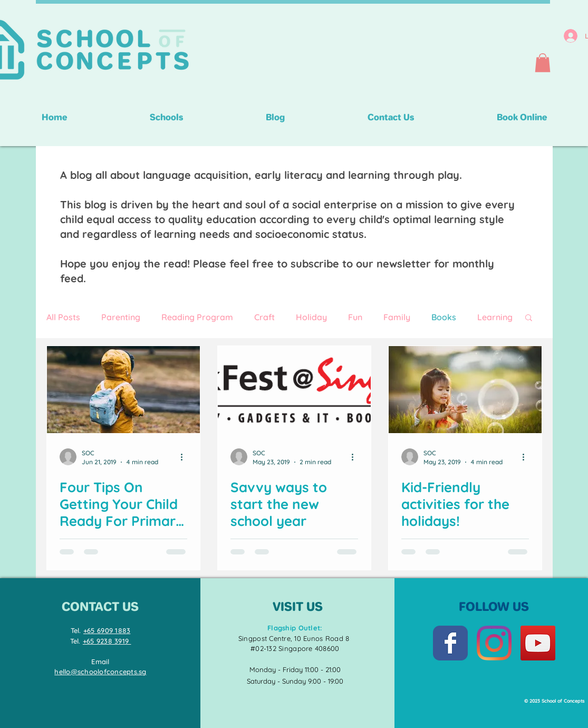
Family (397, 317)
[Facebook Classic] (450, 643)
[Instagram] (494, 643)
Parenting (121, 317)
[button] (543, 63)
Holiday (311, 317)
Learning (495, 317)
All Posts (63, 317)
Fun (355, 317)
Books (444, 317)
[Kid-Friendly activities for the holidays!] (465, 390)
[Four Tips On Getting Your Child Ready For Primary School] (123, 390)
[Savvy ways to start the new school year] (294, 390)
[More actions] (186, 457)
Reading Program (197, 317)
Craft (264, 317)
